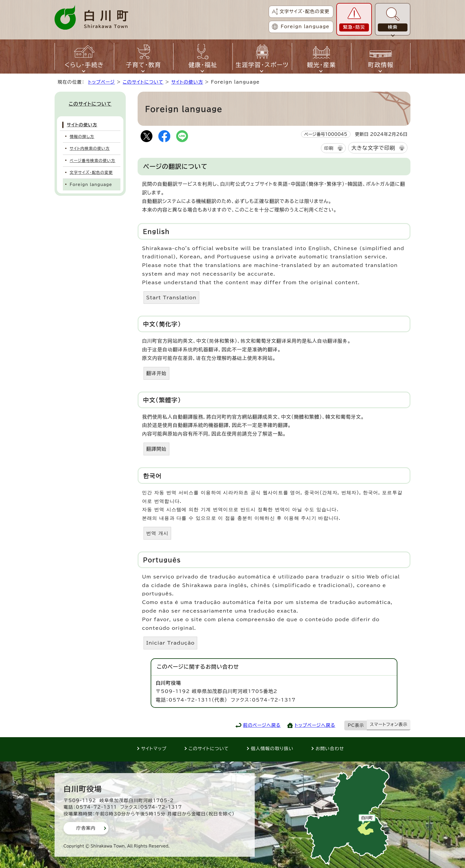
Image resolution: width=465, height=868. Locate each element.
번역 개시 (157, 533)
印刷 (329, 148)
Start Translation (171, 298)
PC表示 (356, 725)
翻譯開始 (156, 449)
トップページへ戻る (315, 725)
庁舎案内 (86, 828)
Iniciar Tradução (170, 643)
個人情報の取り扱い (272, 749)
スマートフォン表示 (389, 724)
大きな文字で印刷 (373, 148)
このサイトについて (143, 82)
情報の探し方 (82, 137)
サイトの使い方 (187, 82)
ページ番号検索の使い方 (93, 161)
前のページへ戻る (262, 725)
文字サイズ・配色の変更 (304, 11)
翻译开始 (156, 373)
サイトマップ (154, 749)
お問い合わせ (330, 749)
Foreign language (305, 27)
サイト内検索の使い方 (90, 148)
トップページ (101, 82)
